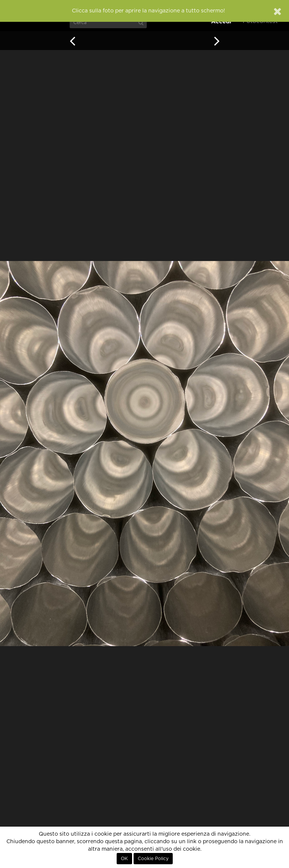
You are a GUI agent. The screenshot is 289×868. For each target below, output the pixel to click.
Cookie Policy (153, 859)
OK (124, 859)
